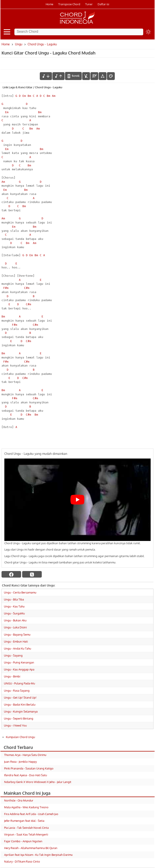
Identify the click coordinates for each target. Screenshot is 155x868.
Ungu (19, 44)
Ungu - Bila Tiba (14, 599)
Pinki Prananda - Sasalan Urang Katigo (29, 768)
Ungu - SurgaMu (14, 613)
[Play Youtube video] (77, 500)
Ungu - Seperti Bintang (19, 718)
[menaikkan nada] (58, 76)
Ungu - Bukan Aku (15, 620)
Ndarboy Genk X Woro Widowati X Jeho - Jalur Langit (38, 782)
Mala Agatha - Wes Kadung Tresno (26, 807)
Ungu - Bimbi (12, 676)
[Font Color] (111, 76)
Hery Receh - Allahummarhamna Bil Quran (31, 848)
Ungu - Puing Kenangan (19, 662)
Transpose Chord (69, 4)
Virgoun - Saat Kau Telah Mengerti (26, 834)
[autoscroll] (73, 76)
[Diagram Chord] (94, 76)
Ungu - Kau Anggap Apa (19, 669)
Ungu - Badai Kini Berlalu (20, 704)
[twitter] (32, 574)
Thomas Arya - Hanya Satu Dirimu (25, 755)
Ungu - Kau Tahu (14, 606)
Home (49, 4)
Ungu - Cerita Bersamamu (20, 592)
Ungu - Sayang (13, 655)
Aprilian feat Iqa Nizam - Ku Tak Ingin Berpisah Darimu (38, 855)
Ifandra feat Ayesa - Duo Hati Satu (26, 775)
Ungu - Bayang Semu (17, 634)
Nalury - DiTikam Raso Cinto (22, 861)
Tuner (89, 4)
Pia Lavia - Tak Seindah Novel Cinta (26, 828)
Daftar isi (103, 4)
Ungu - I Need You (15, 725)
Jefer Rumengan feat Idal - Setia (24, 821)
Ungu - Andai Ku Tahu (17, 648)
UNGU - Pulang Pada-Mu (19, 683)
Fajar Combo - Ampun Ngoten (23, 841)
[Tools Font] (103, 76)
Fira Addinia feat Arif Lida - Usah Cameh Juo (31, 814)
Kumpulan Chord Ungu (20, 737)
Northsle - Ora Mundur (19, 800)
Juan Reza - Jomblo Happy (20, 762)
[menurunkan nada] (46, 76)
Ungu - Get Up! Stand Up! (20, 697)
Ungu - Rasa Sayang (17, 691)
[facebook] (11, 574)
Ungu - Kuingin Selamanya (21, 711)
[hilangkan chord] (86, 76)
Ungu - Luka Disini (15, 627)
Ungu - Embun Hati (16, 641)
